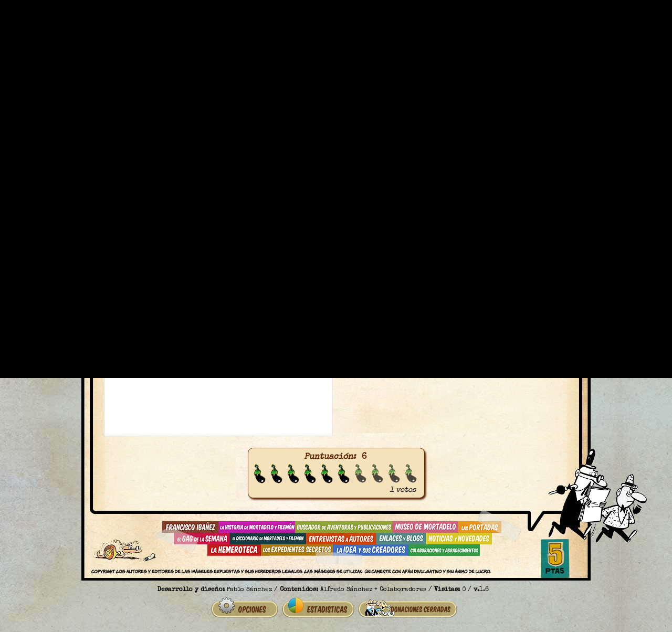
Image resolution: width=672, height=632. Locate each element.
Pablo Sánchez (249, 590)
